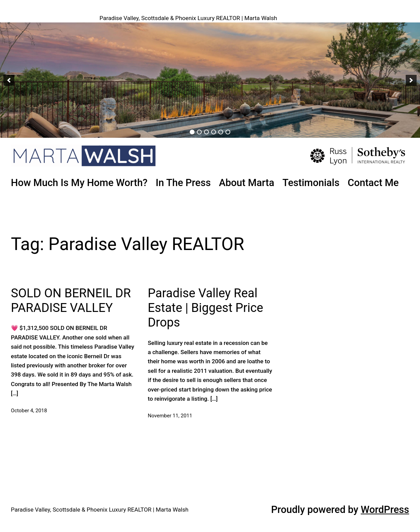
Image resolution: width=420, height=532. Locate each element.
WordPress (385, 510)
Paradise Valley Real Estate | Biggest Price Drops (205, 308)
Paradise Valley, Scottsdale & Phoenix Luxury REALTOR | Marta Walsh (188, 18)
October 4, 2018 (29, 411)
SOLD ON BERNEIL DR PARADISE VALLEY (71, 301)
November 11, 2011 (170, 416)
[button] (9, 80)
